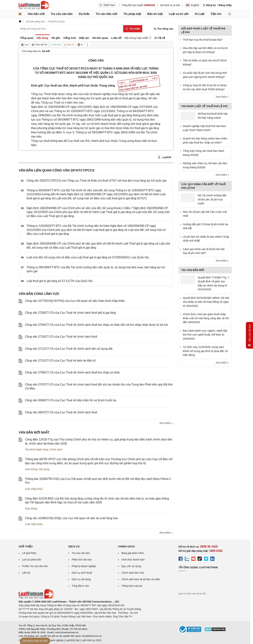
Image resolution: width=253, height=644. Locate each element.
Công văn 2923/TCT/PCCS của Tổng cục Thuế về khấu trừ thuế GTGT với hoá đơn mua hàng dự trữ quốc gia (97, 181)
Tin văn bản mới (107, 14)
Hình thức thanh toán (133, 560)
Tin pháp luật (132, 14)
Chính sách (56, 449)
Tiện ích (216, 14)
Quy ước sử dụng (131, 566)
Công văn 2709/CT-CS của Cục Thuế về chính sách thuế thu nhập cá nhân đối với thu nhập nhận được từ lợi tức (97, 325)
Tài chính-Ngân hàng (37, 449)
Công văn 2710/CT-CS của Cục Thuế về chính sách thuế (61, 337)
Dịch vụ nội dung (81, 579)
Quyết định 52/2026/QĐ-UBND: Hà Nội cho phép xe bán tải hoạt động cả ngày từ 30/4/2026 (206, 302)
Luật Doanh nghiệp (53, 640)
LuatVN (164, 157)
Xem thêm (166, 423)
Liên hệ (26, 573)
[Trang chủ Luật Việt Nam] (34, 5)
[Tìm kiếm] (133, 29)
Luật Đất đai (72, 640)
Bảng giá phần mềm (133, 553)
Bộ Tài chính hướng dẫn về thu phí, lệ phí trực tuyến (212, 199)
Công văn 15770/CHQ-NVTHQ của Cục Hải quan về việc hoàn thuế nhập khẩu (75, 301)
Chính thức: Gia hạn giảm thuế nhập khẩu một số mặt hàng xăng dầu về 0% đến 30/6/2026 (206, 318)
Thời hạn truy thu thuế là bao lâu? (203, 40)
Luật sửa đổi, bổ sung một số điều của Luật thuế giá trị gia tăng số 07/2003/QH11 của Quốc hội (88, 257)
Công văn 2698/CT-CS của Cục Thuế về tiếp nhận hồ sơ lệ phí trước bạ (71, 400)
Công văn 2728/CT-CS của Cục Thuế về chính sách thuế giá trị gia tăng (70, 313)
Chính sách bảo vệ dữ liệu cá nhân (141, 579)
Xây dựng (44, 469)
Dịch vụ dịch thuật (82, 573)
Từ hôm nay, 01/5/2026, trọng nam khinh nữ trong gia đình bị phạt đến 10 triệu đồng (205, 351)
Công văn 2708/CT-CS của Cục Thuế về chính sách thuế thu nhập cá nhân (72, 372)
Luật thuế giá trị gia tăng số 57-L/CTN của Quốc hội (60, 281)
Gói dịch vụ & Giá (170, 5)
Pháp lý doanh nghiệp (84, 566)
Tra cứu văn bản (62, 14)
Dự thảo (84, 14)
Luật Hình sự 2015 (91, 640)
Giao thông (31, 469)
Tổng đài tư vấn (80, 586)
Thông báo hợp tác (132, 586)
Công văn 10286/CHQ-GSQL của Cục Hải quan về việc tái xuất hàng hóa (71, 518)
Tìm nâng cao (163, 29)
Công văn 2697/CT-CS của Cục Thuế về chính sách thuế (61, 412)
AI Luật (200, 14)
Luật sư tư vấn (179, 14)
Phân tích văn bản (82, 560)
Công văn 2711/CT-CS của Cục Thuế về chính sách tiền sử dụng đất (69, 349)
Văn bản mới (36, 14)
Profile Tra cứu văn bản (35, 566)
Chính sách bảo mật (133, 573)
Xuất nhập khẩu (34, 489)
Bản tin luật (155, 14)
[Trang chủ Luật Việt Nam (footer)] (36, 598)
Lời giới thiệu (29, 553)
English (192, 5)
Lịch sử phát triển (32, 560)
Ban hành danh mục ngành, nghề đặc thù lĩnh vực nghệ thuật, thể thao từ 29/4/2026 (205, 335)
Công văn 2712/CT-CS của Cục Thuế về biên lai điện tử (60, 361)
